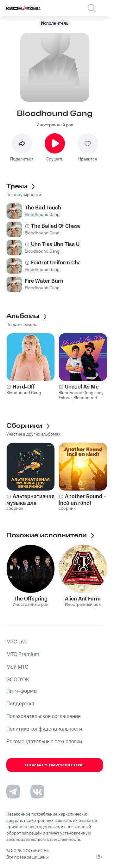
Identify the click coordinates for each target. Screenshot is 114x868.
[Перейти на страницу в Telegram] (13, 792)
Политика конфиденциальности (44, 729)
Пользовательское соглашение (44, 716)
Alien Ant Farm (83, 599)
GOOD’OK (18, 680)
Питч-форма (22, 691)
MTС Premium (23, 654)
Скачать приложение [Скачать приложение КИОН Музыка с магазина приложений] (55, 765)
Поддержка (20, 704)
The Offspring (31, 599)
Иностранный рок (55, 125)
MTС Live (17, 642)
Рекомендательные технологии (44, 742)
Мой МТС (17, 667)
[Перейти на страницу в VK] (37, 792)
